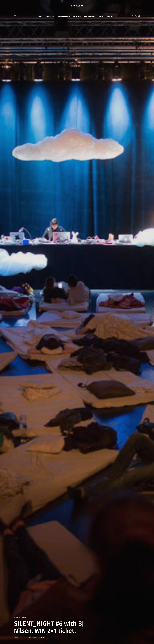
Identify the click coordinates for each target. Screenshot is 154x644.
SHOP (40, 16)
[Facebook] (133, 16)
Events (17, 617)
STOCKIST (50, 16)
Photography (90, 16)
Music (101, 16)
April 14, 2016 (20, 638)
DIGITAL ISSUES (64, 16)
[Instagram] (136, 16)
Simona (42, 638)
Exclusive (77, 16)
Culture (110, 16)
